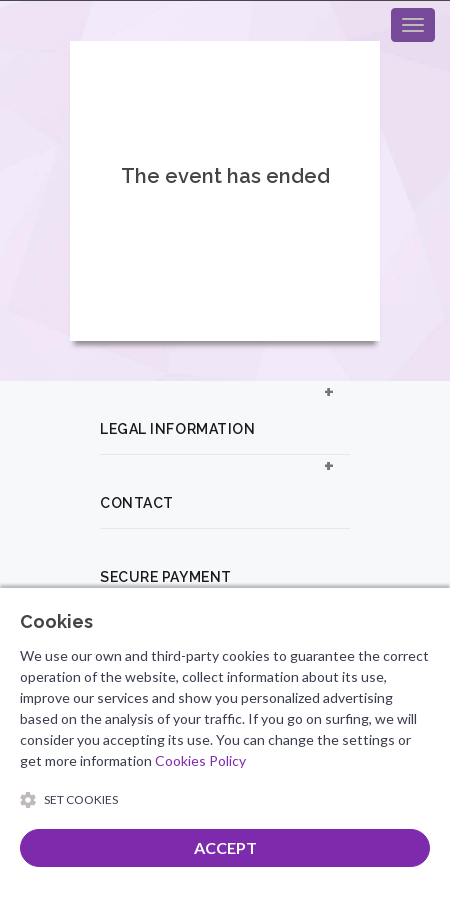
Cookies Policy (200, 760)
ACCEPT (225, 847)
